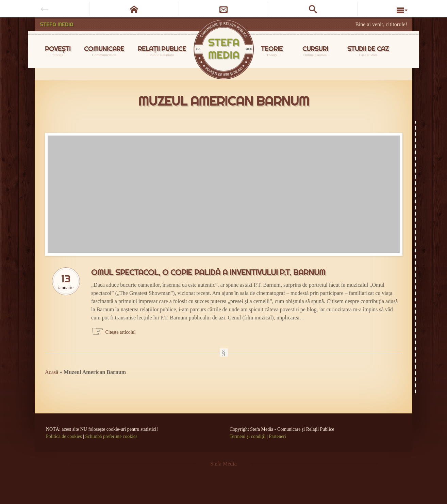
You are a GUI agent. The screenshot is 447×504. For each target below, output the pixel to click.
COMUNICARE (104, 51)
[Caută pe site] (313, 9)
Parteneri (277, 436)
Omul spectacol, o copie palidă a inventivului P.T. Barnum (208, 272)
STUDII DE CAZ (368, 51)
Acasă (52, 372)
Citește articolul (121, 332)
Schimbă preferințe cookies (111, 436)
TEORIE (272, 51)
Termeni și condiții (248, 436)
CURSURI (315, 51)
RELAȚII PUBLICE (162, 51)
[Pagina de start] (134, 9)
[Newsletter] (224, 9)
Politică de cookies (64, 436)
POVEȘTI (58, 51)
